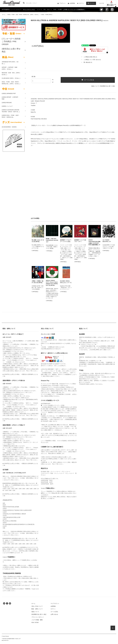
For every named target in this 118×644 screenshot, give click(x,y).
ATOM (37, 622)
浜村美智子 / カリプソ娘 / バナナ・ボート (80, 241)
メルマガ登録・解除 (37, 620)
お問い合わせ (54, 614)
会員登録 (72, 3)
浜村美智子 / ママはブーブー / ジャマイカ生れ (66, 241)
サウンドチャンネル (29, 9)
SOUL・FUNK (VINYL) (47, 15)
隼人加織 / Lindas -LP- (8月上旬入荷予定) (38, 241)
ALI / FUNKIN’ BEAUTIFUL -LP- (107, 241)
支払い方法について (37, 606)
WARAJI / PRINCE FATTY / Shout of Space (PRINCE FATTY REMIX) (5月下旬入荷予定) (52, 283)
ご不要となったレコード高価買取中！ (74, 9)
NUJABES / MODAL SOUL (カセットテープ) (66, 282)
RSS (33, 622)
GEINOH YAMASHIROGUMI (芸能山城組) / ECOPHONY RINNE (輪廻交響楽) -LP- (94, 242)
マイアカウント (55, 603)
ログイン (82, 3)
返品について (95, 86)
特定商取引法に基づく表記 (108, 86)
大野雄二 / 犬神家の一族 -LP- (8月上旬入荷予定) (38, 282)
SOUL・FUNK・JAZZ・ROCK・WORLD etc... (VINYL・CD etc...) (23, 15)
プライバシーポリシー (38, 617)
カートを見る (54, 612)
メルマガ (101, 3)
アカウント (63, 3)
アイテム (91, 3)
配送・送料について (37, 609)
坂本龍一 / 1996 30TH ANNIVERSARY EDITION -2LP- (52, 240)
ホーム (4, 15)
